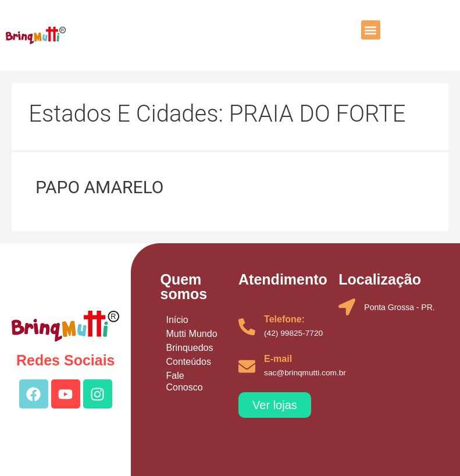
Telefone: (284, 319)
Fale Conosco (184, 381)
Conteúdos (188, 362)
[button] (371, 30)
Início (177, 320)
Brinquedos (189, 348)
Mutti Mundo (191, 334)
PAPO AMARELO (99, 187)
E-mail (278, 359)
